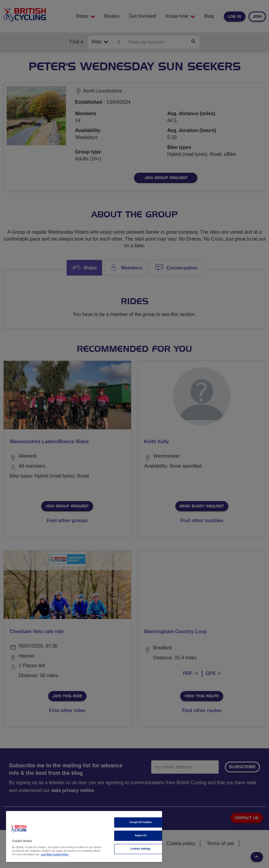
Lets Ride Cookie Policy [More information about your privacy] (55, 855)
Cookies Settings (141, 849)
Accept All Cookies (141, 822)
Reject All (141, 836)
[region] (84, 836)
